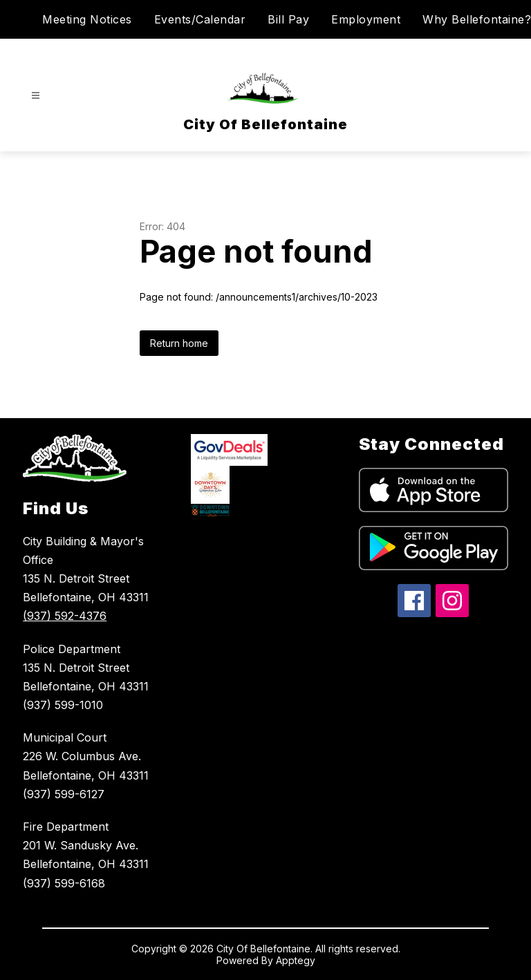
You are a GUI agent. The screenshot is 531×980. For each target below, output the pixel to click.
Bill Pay (288, 19)
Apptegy (296, 960)
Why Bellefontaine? (477, 19)
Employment (366, 19)
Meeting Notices (87, 19)
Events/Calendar (200, 19)
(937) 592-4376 (65, 616)
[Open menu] (36, 96)
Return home (179, 343)
